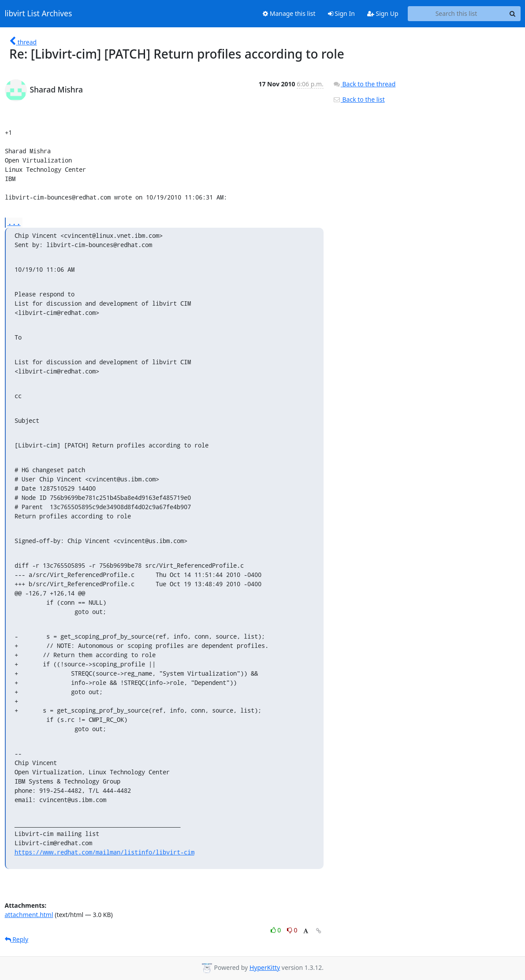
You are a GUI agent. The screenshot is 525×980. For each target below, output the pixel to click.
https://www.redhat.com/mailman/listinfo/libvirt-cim (104, 852)
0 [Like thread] (277, 930)
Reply (17, 939)
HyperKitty (265, 967)
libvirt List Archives (39, 14)
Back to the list (359, 99)
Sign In (341, 13)
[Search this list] (456, 14)
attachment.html (29, 915)
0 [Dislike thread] (292, 930)
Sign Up (383, 13)
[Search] (513, 14)
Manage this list (289, 13)
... (14, 222)
